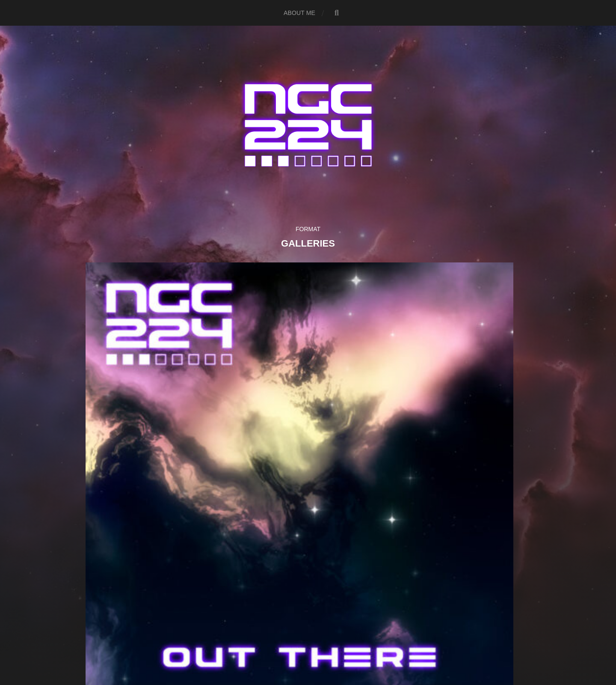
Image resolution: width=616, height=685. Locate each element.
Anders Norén (323, 648)
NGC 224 (323, 627)
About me (299, 13)
